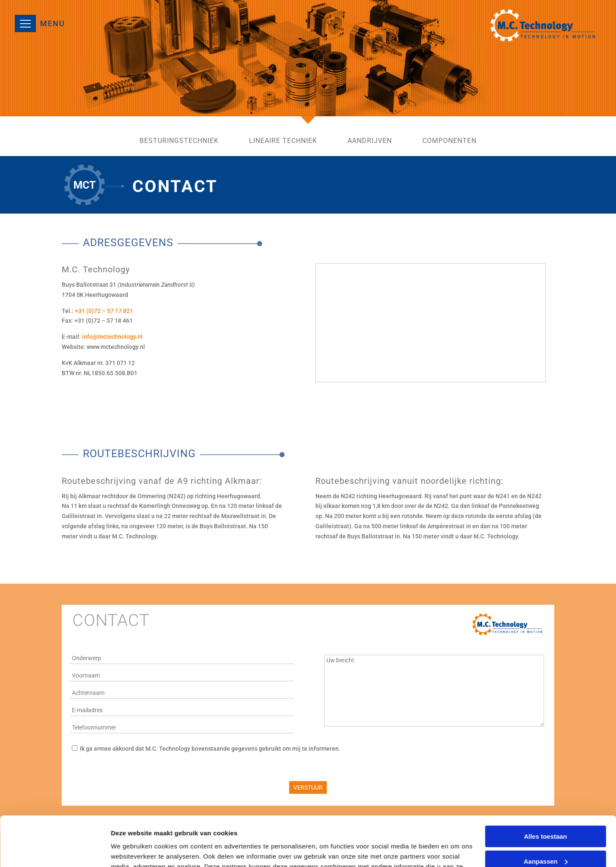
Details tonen (131, 850)
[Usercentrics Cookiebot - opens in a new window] (55, 851)
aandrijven (370, 141)
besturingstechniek (179, 141)
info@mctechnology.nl (112, 337)
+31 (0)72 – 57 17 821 (104, 311)
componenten (449, 141)
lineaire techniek (283, 141)
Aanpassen (546, 811)
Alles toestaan (545, 787)
